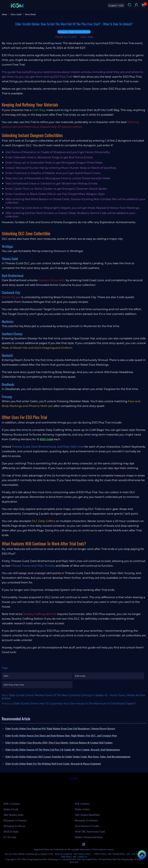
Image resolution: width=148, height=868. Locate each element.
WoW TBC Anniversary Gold (90, 832)
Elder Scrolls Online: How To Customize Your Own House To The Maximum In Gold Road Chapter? (75, 704)
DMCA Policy (100, 854)
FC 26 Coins (10, 837)
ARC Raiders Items (13, 815)
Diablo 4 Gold (11, 809)
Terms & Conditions (64, 854)
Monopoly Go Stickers (86, 821)
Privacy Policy (85, 854)
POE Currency (82, 804)
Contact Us (82, 857)
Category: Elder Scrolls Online (74, 32)
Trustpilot (74, 778)
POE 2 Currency (12, 804)
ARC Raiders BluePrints (87, 815)
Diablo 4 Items (82, 809)
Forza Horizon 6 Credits (87, 826)
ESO (6, 676)
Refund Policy (119, 854)
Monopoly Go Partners (15, 821)
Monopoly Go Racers (14, 826)
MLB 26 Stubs (11, 832)
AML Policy (66, 857)
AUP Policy (136, 854)
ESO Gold (80, 676)
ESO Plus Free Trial (14, 685)
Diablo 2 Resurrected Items (89, 837)
